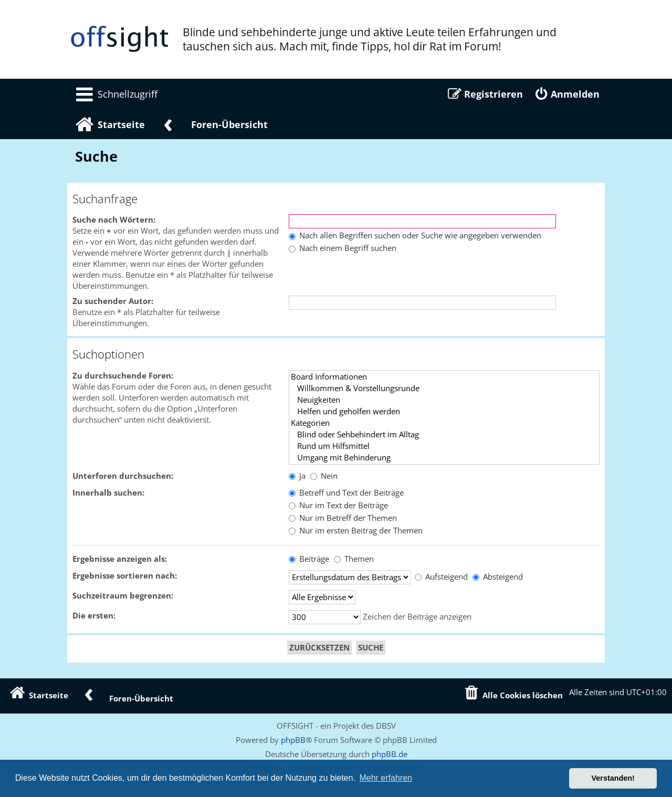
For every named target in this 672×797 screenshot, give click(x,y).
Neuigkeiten (444, 400)
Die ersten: (94, 616)
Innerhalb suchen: (108, 493)
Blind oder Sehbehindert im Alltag (444, 435)
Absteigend (498, 577)
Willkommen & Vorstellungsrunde (444, 389)
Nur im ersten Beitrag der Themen (356, 531)
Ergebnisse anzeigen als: (120, 559)
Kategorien (444, 423)
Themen (354, 559)
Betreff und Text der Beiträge (346, 493)
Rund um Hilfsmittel (444, 446)
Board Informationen (444, 377)
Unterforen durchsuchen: (123, 476)
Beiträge (309, 559)
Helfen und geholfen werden (444, 412)
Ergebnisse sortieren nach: (125, 576)
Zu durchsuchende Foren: (123, 376)
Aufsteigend (441, 577)
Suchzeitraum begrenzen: (123, 596)
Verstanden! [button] (613, 778)
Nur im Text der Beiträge (338, 505)
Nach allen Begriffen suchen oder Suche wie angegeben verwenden (415, 235)
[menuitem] (115, 94)
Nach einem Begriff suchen (343, 248)
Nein (324, 476)
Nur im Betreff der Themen (343, 518)
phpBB (293, 740)
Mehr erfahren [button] (386, 778)
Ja (297, 476)
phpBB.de (390, 754)
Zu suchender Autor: (113, 301)
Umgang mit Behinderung (444, 458)
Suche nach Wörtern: (114, 220)
